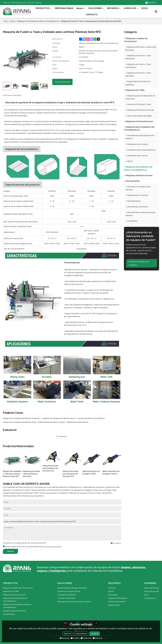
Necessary (65, 638)
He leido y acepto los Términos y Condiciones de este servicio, (32, 546)
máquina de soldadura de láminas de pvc (59, 418)
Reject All (67, 634)
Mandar (11, 551)
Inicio (6, 21)
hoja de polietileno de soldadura (91, 418)
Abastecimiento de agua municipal (72, 588)
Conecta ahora (64, 82)
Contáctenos (150, 598)
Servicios (112, 588)
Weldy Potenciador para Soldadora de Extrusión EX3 (71, 474)
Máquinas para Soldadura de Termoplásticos (15, 599)
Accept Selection (81, 634)
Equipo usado (114, 605)
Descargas (113, 595)
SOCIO (145, 8)
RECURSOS (113, 8)
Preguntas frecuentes (118, 598)
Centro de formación (117, 601)
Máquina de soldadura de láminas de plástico (22, 418)
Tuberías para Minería (66, 595)
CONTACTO (92, 14)
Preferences (86, 638)
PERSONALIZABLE (64, 8)
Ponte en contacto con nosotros (139, 264)
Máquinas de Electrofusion (14, 595)
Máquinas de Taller (11, 591)
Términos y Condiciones (53, 546)
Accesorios (116, 543)
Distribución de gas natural (69, 591)
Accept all (95, 634)
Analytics (75, 638)
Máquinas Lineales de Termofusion (18, 588)
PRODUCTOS (43, 8)
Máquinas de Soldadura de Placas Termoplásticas (38, 21)
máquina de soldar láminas (77, 422)
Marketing (98, 638)
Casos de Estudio (151, 591)
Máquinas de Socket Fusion (15, 611)
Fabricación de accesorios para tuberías (74, 601)
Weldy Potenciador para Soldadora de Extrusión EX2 (51, 468)
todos (12, 21)
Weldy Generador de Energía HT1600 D (111, 472)
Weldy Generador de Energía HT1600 (91, 472)
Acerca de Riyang (151, 588)
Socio (146, 595)
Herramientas (9, 614)
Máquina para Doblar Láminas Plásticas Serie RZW (31, 474)
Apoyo (80, 8)
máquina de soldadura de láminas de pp (20, 422)
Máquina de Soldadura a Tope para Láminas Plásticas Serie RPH (12, 474)
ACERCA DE (130, 8)
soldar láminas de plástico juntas (51, 422)
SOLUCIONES (95, 8)
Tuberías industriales (66, 598)
